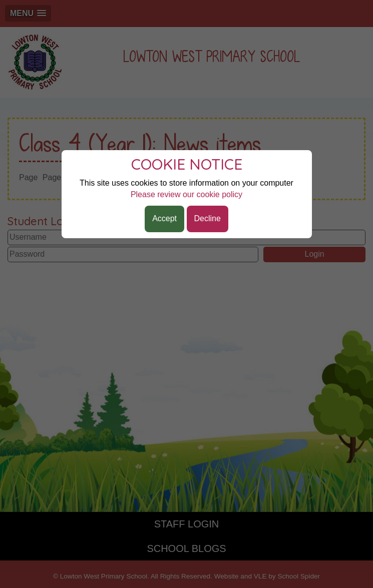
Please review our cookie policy (186, 194)
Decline (208, 218)
